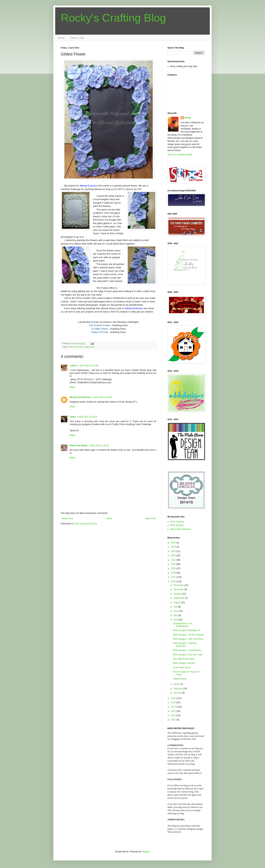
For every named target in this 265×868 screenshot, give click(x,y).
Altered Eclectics (76, 347)
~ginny (73, 366)
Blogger (146, 852)
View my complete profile (180, 155)
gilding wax (90, 347)
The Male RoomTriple (184, 659)
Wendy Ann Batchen (80, 397)
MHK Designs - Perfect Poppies (189, 635)
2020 (174, 564)
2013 (174, 707)
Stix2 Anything (177, 522)
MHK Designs (177, 525)
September (179, 598)
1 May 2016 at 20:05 (99, 446)
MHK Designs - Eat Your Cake (188, 655)
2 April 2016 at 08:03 (102, 397)
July (176, 607)
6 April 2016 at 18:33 (87, 417)
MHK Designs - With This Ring (188, 639)
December (179, 585)
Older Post (150, 518)
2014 (174, 703)
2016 (174, 581)
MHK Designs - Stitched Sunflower (185, 645)
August (177, 602)
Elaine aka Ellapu (79, 446)
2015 (174, 698)
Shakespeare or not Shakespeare (183, 625)
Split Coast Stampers (181, 529)
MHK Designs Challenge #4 (187, 630)
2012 (174, 711)
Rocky (188, 118)
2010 (174, 720)
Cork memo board (182, 668)
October (178, 594)
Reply (72, 387)
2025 (174, 543)
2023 (174, 551)
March (177, 684)
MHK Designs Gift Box (184, 663)
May (176, 615)
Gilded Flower (180, 679)
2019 (174, 568)
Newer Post (67, 518)
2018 (174, 573)
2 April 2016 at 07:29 (88, 366)
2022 (174, 556)
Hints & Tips (77, 38)
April (176, 620)
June (176, 611)
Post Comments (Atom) (86, 524)
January (178, 693)
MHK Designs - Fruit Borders (187, 650)
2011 (174, 715)
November (179, 589)
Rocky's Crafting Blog (113, 18)
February (178, 689)
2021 (174, 560)
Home (61, 38)
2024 (174, 547)
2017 (174, 577)
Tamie (73, 417)
